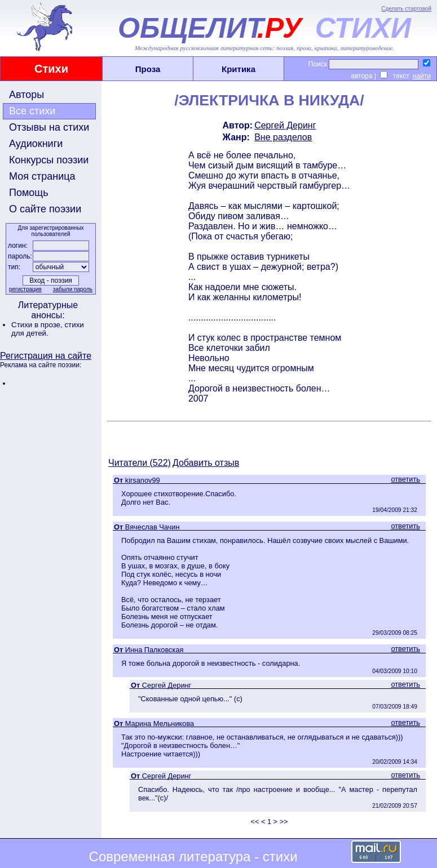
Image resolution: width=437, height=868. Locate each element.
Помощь (29, 193)
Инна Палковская (155, 650)
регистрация (25, 289)
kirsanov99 (143, 480)
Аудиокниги (36, 144)
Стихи (51, 69)
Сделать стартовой (406, 9)
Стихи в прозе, (38, 325)
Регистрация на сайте (46, 356)
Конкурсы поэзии (49, 160)
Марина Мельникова (160, 724)
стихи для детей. (48, 329)
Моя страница (42, 176)
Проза (148, 69)
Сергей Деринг (285, 125)
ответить (405, 479)
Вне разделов (283, 137)
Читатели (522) (140, 463)
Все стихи (32, 111)
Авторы (27, 95)
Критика (239, 69)
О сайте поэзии (45, 209)
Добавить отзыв (206, 463)
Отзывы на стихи (49, 127)
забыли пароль (73, 289)
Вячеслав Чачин (153, 527)
